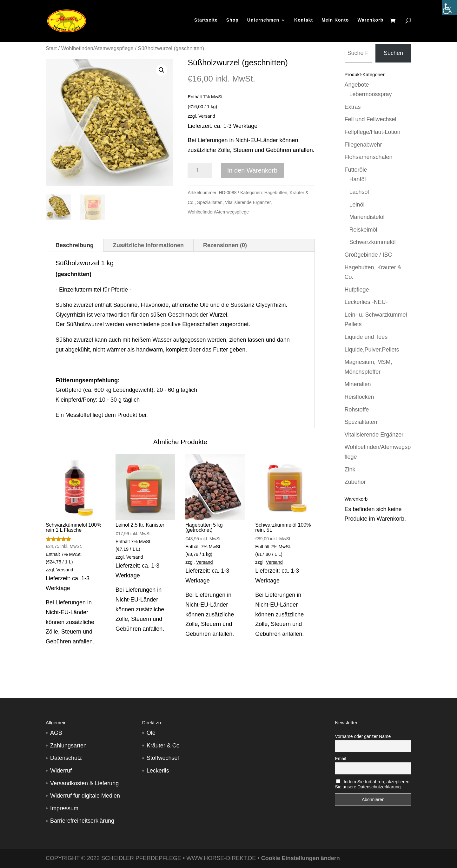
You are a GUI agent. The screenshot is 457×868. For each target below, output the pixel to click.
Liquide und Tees (366, 337)
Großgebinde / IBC (368, 255)
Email (340, 759)
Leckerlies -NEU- (366, 302)
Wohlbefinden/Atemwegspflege (97, 48)
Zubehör (355, 482)
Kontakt (304, 22)
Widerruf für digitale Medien (85, 796)
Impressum (64, 808)
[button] (162, 70)
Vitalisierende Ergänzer (248, 202)
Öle (151, 733)
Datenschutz (66, 758)
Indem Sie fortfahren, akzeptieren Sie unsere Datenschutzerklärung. (372, 784)
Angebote (357, 85)
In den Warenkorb (252, 170)
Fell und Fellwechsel (371, 119)
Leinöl (357, 205)
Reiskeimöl (363, 230)
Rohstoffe (357, 410)
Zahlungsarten (68, 746)
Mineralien (358, 384)
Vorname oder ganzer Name (363, 736)
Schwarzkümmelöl (373, 242)
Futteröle (356, 170)
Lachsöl (359, 192)
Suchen (393, 53)
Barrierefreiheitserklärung (82, 821)
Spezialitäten (210, 202)
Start (51, 48)
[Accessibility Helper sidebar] (449, 8)
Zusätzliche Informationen (148, 245)
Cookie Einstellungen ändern (301, 858)
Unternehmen (263, 22)
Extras (353, 107)
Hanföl (358, 179)
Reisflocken (359, 397)
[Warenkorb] (394, 23)
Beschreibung (75, 245)
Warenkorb (370, 22)
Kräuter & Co (163, 746)
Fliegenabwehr (363, 145)
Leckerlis (158, 771)
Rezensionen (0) (225, 245)
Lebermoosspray (371, 94)
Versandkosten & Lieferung (84, 783)
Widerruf (61, 771)
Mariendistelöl (367, 217)
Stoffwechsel (163, 758)
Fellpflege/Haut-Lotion (373, 132)
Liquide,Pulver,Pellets (372, 350)
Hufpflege (357, 290)
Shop (232, 22)
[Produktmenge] (200, 171)
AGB (56, 733)
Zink (350, 470)
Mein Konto (335, 22)
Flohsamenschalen (369, 157)
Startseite (206, 22)
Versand (207, 116)
